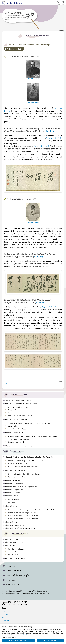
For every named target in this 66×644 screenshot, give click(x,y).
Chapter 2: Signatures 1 (13, 542)
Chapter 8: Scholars (12, 496)
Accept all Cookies (51, 640)
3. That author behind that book (17, 429)
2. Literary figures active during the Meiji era (21, 513)
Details (25, 635)
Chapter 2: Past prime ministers (16, 470)
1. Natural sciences (13, 499)
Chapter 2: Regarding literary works (17, 419)
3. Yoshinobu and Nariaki (15, 413)
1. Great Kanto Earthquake (16, 549)
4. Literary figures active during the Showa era (22, 518)
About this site (12, 585)
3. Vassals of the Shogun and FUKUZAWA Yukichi (23, 466)
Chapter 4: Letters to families (15, 558)
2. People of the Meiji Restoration (18, 463)
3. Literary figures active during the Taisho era (22, 515)
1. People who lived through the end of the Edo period (25, 461)
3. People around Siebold (15, 442)
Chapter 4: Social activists (14, 484)
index (62, 30)
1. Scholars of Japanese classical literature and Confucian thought (29, 423)
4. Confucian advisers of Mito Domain (19, 416)
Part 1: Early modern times (11, 594)
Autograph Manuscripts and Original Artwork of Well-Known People (24, 591)
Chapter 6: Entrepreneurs (14, 490)
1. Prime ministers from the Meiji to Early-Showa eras (24, 474)
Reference (10, 580)
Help (3, 617)
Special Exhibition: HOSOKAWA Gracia (18, 400)
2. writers (12, 426)
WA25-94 (39, 257)
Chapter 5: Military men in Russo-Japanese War (21, 487)
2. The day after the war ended (17, 552)
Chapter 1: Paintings (12, 539)
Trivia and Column (14, 570)
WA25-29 (50, 131)
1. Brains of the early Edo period (17, 407)
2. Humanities (11, 502)
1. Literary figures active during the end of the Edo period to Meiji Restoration (33, 510)
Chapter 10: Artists (12, 522)
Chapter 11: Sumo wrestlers (15, 525)
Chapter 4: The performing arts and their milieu (21, 446)
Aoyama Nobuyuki (41, 146)
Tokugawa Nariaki (54, 138)
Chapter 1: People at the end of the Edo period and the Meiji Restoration (30, 457)
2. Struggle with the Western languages (20, 439)
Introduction (11, 566)
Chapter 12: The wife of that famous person (20, 528)
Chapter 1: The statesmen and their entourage (21, 403)
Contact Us (5, 620)
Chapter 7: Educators (13, 493)
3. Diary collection (13, 555)
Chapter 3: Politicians (13, 481)
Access (4, 611)
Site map (5, 614)
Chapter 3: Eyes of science (14, 433)
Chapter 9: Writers (11, 506)
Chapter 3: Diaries (11, 545)
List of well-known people (17, 575)
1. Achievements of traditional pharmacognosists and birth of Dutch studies (32, 436)
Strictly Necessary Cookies (18, 640)
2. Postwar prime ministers (16, 477)
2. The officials (12, 410)
